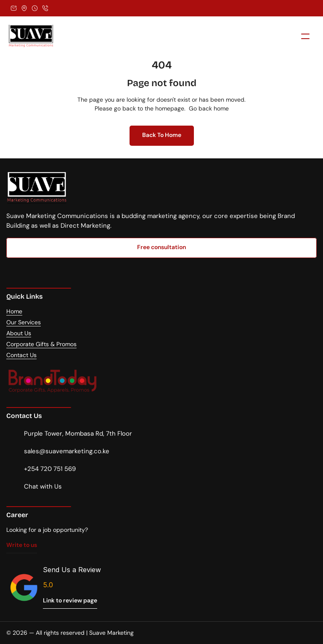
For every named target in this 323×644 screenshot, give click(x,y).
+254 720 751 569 (50, 469)
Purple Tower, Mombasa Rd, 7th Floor (78, 434)
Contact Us (21, 355)
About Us (19, 333)
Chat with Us (43, 486)
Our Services (24, 322)
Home (14, 311)
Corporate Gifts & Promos (41, 344)
